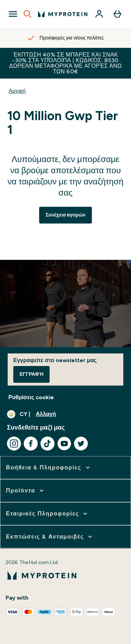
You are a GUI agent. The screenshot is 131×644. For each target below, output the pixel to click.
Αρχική (17, 91)
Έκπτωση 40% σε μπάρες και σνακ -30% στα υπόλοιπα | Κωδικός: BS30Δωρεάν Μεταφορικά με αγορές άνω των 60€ (65, 63)
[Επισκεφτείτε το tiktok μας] (48, 444)
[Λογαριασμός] (99, 14)
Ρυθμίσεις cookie (31, 397)
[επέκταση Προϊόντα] (26, 491)
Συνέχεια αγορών (65, 215)
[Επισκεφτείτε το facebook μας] (31, 444)
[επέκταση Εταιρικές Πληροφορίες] (47, 514)
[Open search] (28, 14)
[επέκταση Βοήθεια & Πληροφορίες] (49, 468)
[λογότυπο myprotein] (63, 14)
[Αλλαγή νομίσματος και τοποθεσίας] (65, 414)
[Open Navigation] (13, 14)
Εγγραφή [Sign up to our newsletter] (31, 374)
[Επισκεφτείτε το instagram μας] (14, 444)
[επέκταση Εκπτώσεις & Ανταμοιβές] (50, 537)
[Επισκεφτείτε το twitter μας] (81, 444)
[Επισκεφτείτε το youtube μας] (64, 444)
